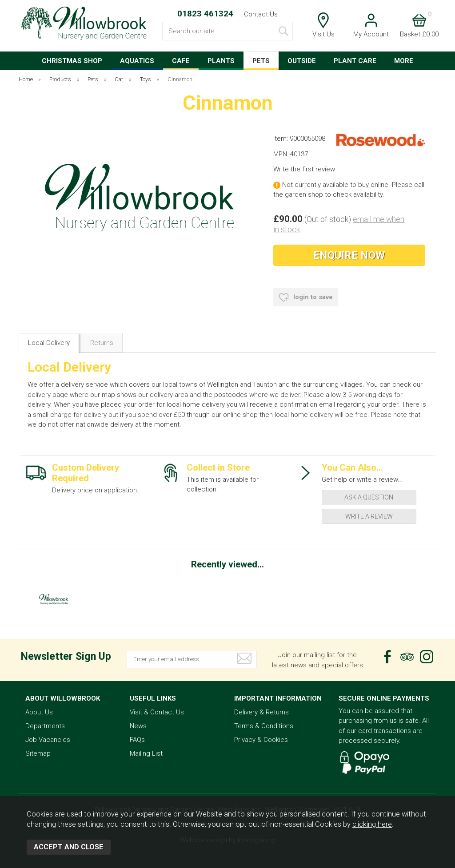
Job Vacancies (48, 740)
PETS (261, 61)
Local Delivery (49, 343)
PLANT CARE (355, 61)
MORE (404, 61)
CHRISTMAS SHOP (72, 61)
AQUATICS (137, 61)
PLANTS (221, 61)
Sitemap (38, 753)
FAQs (137, 740)
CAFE (181, 61)
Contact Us (261, 14)
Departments (45, 726)
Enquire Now (349, 255)
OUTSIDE (302, 61)
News (138, 726)
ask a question (369, 497)
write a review (369, 516)
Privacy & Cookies (261, 740)
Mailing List (146, 753)
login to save (306, 297)
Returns (102, 343)
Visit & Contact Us (157, 712)
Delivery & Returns (261, 712)
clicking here (372, 824)
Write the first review (304, 169)
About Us (39, 712)
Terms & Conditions (264, 726)
